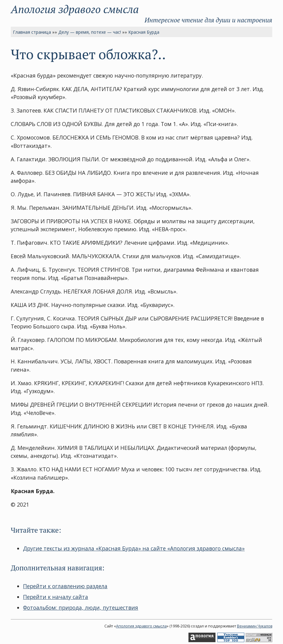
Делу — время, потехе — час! (90, 32)
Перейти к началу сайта (56, 597)
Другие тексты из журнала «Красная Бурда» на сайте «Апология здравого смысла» (134, 548)
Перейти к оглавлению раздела (65, 586)
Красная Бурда (144, 32)
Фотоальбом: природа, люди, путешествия (81, 608)
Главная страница (32, 32)
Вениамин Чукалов (255, 626)
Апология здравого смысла (75, 9)
